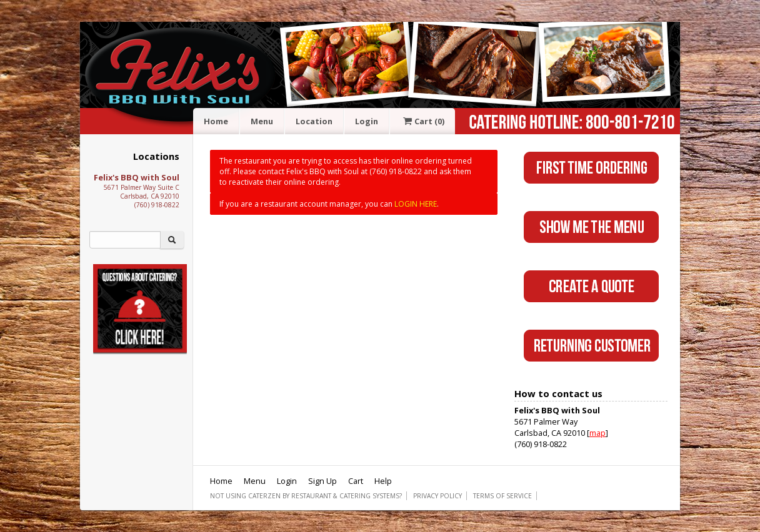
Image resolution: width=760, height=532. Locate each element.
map (597, 433)
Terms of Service (502, 496)
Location (314, 121)
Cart (422, 121)
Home (216, 121)
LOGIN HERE (416, 204)
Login (367, 121)
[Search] (125, 240)
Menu (262, 121)
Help (383, 481)
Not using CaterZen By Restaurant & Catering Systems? (306, 496)
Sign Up (322, 481)
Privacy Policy (437, 496)
